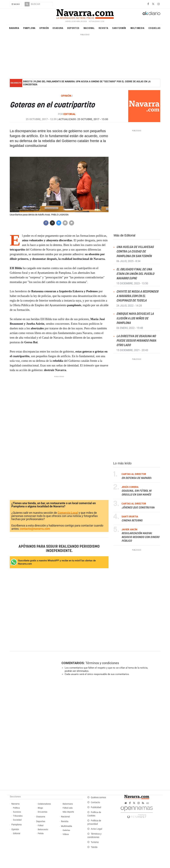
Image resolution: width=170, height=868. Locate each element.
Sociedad (17, 820)
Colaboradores (44, 804)
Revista (103, 28)
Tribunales (18, 816)
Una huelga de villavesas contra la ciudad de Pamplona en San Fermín (135, 252)
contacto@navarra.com (35, 529)
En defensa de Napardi (136, 478)
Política (16, 808)
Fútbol (41, 825)
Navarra (14, 28)
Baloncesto (43, 829)
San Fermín (119, 28)
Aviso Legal (96, 829)
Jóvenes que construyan (138, 508)
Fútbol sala (68, 808)
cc (148, 803)
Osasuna (58, 28)
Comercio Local (68, 513)
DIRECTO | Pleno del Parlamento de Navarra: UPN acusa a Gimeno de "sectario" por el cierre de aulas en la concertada (87, 83)
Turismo (95, 842)
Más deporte (68, 812)
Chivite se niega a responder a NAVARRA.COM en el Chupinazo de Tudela (137, 296)
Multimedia (137, 28)
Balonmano (68, 804)
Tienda (94, 847)
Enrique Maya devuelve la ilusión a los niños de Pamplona (135, 318)
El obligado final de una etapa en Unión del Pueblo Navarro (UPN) (135, 274)
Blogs (40, 808)
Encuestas (43, 812)
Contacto (95, 802)
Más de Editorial (124, 235)
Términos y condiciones (102, 663)
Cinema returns (132, 521)
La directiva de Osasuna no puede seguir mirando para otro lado (136, 341)
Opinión (44, 28)
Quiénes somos (98, 797)
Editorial (70, 114)
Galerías (66, 830)
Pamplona (29, 28)
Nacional (89, 28)
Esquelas (154, 28)
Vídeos (66, 834)
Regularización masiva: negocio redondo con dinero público (140, 537)
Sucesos (17, 812)
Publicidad (96, 807)
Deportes (73, 28)
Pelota (41, 833)
